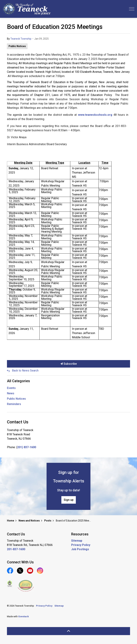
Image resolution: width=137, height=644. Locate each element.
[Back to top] (68, 631)
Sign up (69, 500)
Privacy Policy (81, 545)
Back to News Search (25, 371)
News (11, 393)
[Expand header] (132, 9)
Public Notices (17, 46)
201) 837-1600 (27, 447)
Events (11, 388)
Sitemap (77, 541)
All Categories (18, 381)
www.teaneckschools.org (95, 115)
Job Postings (80, 549)
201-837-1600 (16, 549)
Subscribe (68, 364)
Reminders (14, 404)
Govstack (23, 616)
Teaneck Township (21, 39)
